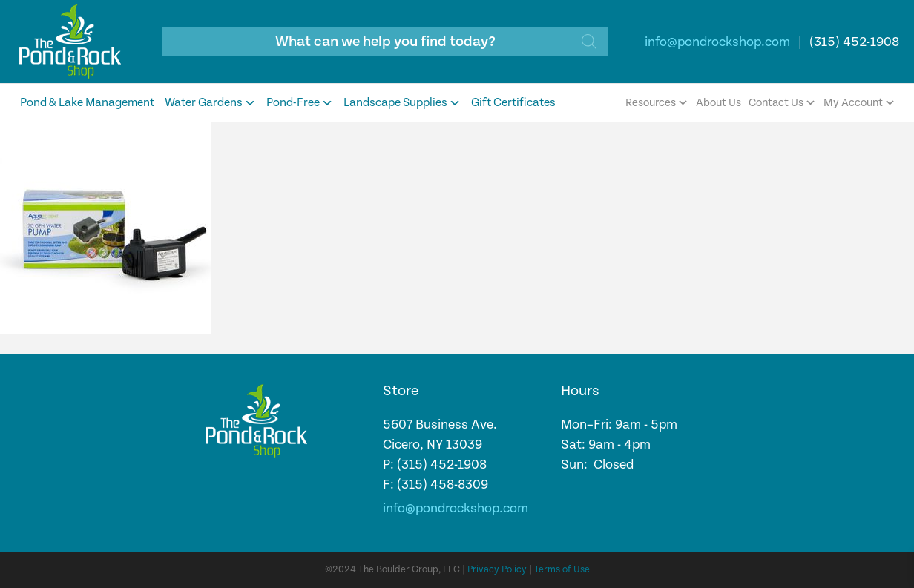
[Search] (589, 42)
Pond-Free (300, 103)
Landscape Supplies (402, 103)
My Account (859, 103)
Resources (657, 103)
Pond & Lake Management (87, 103)
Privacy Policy (497, 570)
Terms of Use (562, 570)
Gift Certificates (513, 103)
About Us (719, 103)
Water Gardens (210, 103)
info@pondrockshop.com (717, 42)
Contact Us (782, 103)
